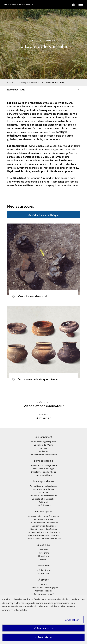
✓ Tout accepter (43, 628)
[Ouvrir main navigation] (81, 4)
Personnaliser (71, 620)
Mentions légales (44, 591)
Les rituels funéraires (44, 519)
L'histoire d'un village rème (44, 465)
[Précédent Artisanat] (44, 404)
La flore (43, 448)
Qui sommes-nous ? (44, 594)
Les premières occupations (43, 454)
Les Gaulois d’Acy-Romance (19, 5)
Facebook (44, 549)
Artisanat (43, 502)
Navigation (16, 89)
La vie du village (44, 475)
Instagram (44, 553)
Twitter (44, 559)
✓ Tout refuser (44, 637)
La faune (44, 451)
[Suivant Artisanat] (44, 416)
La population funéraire (44, 526)
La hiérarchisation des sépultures (44, 539)
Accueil (11, 82)
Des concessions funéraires (44, 522)
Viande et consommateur (44, 495)
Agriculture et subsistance (43, 486)
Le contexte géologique (43, 441)
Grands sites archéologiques (44, 587)
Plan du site (43, 573)
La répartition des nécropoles (43, 516)
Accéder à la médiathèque (43, 215)
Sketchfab (43, 556)
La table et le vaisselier (44, 499)
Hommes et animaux (43, 489)
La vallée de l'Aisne (44, 445)
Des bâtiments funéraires (43, 529)
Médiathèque (44, 570)
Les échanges (44, 505)
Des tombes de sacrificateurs (43, 535)
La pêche (44, 492)
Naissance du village (43, 468)
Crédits (43, 584)
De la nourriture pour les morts (43, 532)
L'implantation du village (44, 472)
